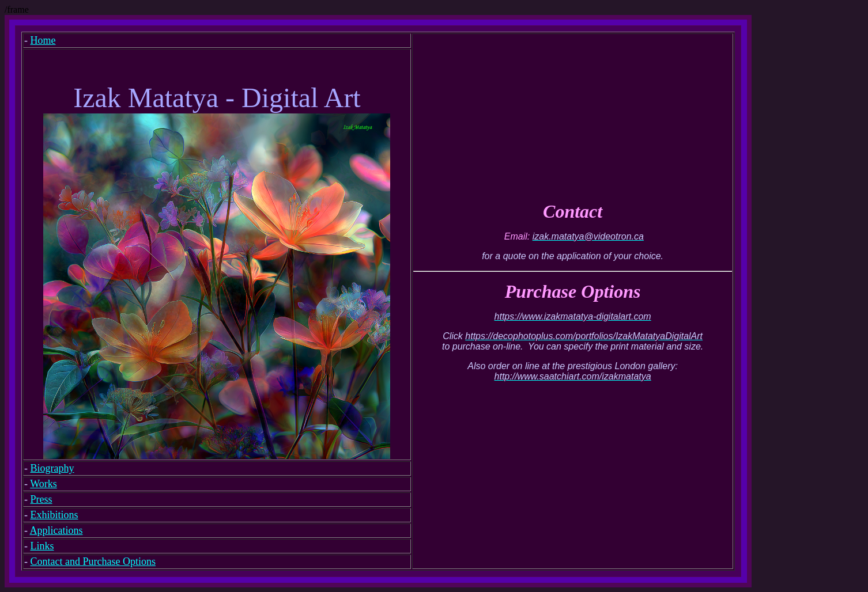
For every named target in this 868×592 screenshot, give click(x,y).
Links (42, 546)
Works (44, 484)
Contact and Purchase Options (93, 561)
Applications (56, 530)
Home (43, 40)
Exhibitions (54, 515)
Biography (52, 468)
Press (41, 499)
